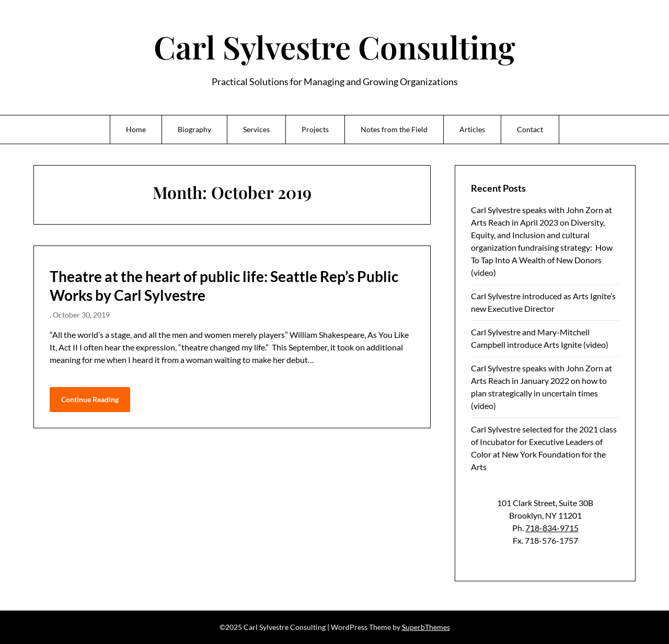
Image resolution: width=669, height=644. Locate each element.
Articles (472, 129)
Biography (194, 129)
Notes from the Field (394, 129)
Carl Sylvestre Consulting (334, 46)
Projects (315, 129)
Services (256, 129)
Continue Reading (90, 399)
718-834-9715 (552, 528)
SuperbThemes (426, 627)
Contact (530, 129)
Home (136, 129)
